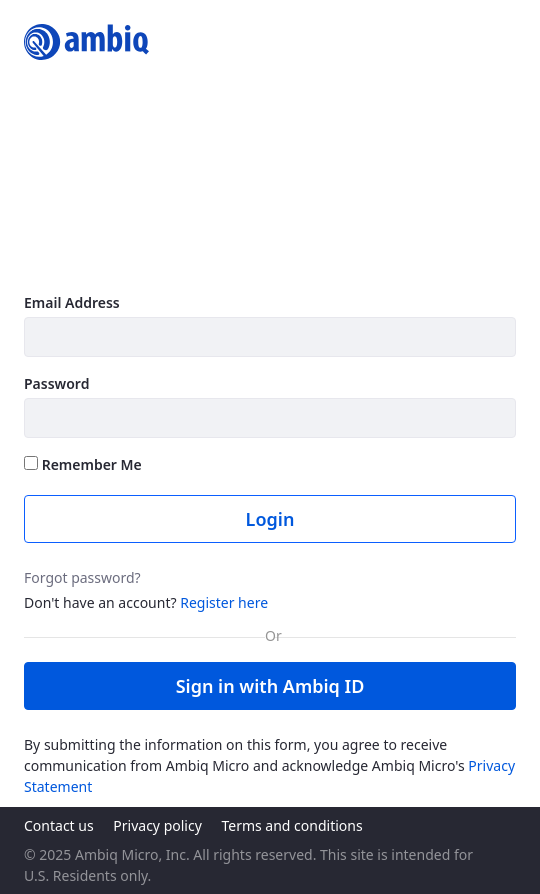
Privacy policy (157, 825)
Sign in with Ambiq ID (270, 686)
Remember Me (83, 464)
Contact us (59, 825)
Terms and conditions (291, 825)
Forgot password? (82, 577)
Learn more (68, 257)
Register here (224, 602)
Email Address (72, 302)
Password (56, 383)
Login (270, 519)
